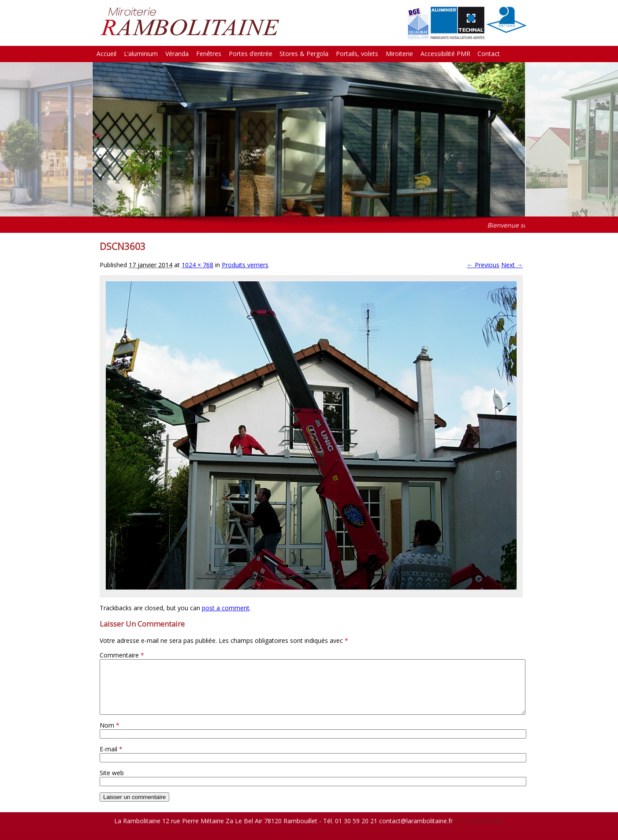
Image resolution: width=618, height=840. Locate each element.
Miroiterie (399, 54)
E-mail (111, 760)
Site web (112, 783)
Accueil (106, 54)
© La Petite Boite (479, 831)
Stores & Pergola (304, 54)
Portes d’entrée (251, 54)
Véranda (177, 54)
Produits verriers (245, 265)
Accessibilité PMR (445, 54)
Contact (489, 54)
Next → (512, 265)
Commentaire (122, 655)
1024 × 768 (197, 265)
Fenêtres (209, 54)
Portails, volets (357, 54)
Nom (110, 736)
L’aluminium (141, 54)
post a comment (226, 608)
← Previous (483, 265)
